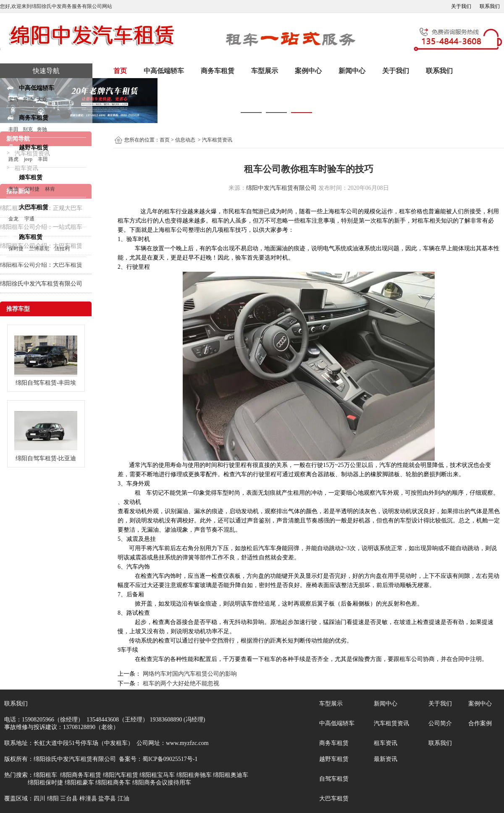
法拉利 (62, 249)
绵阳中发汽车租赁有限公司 (281, 188)
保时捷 (32, 189)
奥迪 (13, 189)
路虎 (13, 159)
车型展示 (265, 71)
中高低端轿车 (164, 71)
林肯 (50, 189)
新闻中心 (352, 71)
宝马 (13, 100)
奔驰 (28, 100)
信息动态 (185, 140)
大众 (42, 100)
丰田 (13, 129)
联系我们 (490, 6)
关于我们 (461, 6)
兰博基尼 (40, 249)
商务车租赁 (218, 71)
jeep (28, 159)
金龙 (13, 219)
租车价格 (411, 211)
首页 (120, 71)
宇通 (29, 219)
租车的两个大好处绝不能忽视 (180, 683)
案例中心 (308, 71)
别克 (28, 129)
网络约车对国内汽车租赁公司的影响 (189, 674)
